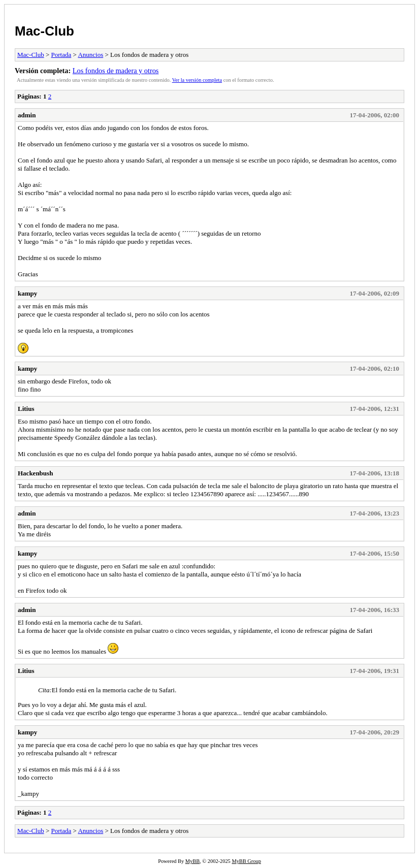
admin (27, 115)
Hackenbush (35, 473)
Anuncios (90, 55)
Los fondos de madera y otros (116, 71)
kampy (27, 293)
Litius (26, 409)
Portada (61, 55)
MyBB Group (246, 861)
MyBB (192, 861)
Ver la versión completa (197, 80)
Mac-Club (44, 31)
